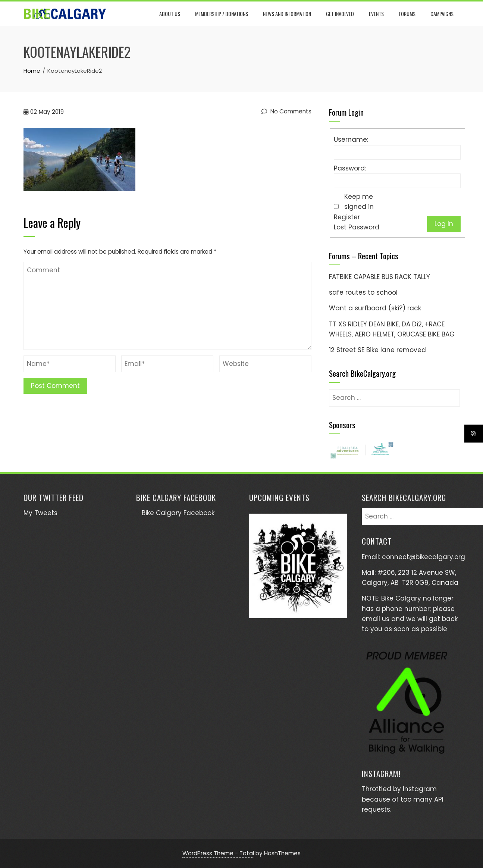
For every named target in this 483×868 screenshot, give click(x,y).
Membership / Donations (222, 14)
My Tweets (40, 513)
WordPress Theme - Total (218, 853)
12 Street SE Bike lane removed (377, 350)
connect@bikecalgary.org (424, 557)
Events (377, 14)
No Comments (286, 111)
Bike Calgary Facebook (176, 497)
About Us (170, 14)
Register (347, 217)
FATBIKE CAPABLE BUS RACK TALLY (379, 277)
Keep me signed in (359, 202)
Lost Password (357, 227)
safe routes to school (363, 292)
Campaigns (443, 14)
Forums (408, 14)
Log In (444, 224)
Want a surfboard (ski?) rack (375, 308)
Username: (351, 140)
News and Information (288, 14)
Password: (350, 168)
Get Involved (341, 14)
